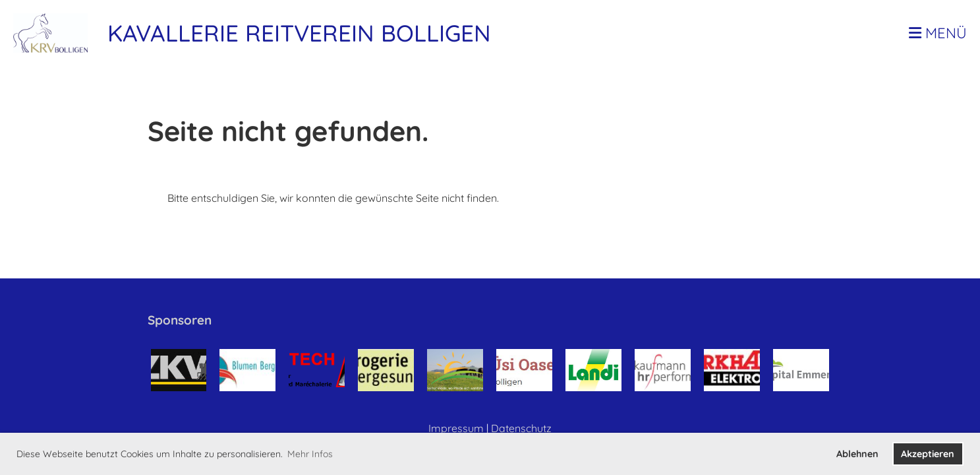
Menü (938, 33)
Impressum (456, 428)
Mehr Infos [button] (310, 454)
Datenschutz (521, 428)
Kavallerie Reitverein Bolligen (299, 33)
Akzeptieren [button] (928, 454)
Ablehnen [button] (857, 454)
